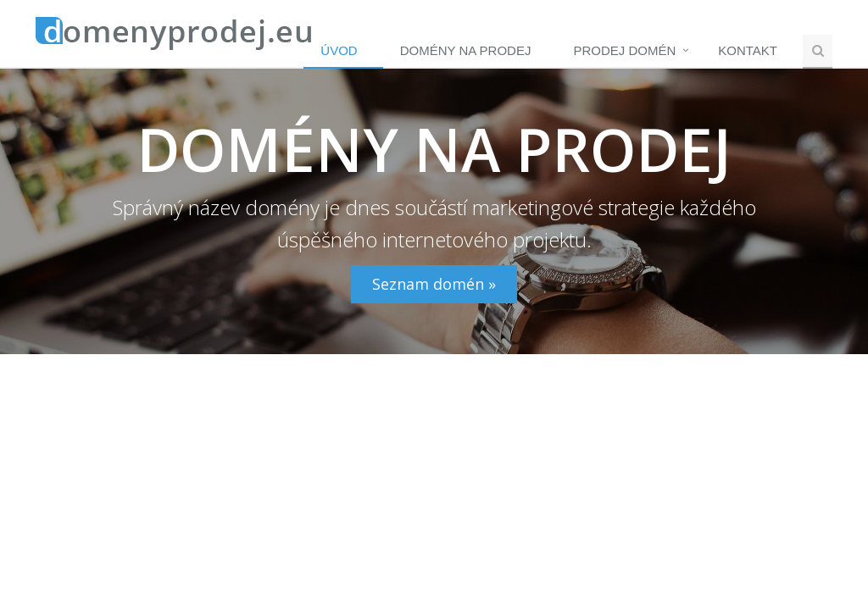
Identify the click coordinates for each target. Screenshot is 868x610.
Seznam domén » (434, 284)
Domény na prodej (466, 50)
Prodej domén (624, 50)
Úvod (339, 50)
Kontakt (748, 50)
